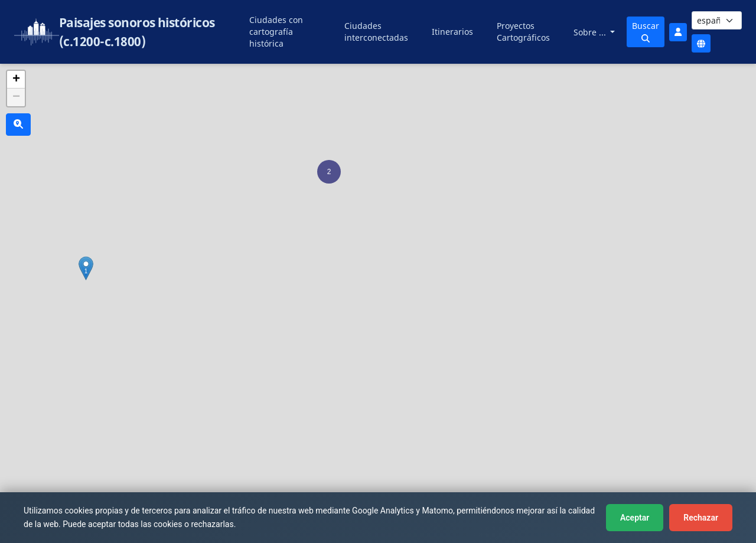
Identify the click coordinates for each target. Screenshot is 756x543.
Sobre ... (591, 32)
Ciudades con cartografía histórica (276, 32)
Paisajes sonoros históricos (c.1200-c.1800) (137, 32)
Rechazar (701, 518)
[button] (329, 172)
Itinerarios (452, 32)
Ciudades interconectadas (376, 32)
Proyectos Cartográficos (523, 32)
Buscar (646, 31)
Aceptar (635, 518)
